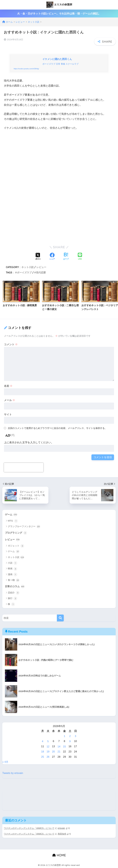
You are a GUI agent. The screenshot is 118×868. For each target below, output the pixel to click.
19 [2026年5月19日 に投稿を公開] (48, 752)
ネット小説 (28, 268)
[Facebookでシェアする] (52, 257)
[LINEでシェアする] (80, 257)
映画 (13, 570)
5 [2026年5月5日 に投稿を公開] (48, 742)
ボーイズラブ (24, 273)
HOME (59, 855)
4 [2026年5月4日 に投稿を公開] (42, 742)
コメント (11, 345)
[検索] (60, 619)
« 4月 (5, 762)
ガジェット (16, 547)
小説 (13, 564)
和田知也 (62, 834)
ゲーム (11, 515)
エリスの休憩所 (59, 5)
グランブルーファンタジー (24, 527)
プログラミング (17, 533)
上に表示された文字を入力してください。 (29, 443)
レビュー (41, 268)
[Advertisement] (59, 166)
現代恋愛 (41, 273)
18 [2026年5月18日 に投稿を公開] (43, 752)
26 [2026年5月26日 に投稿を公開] (48, 757)
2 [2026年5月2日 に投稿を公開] (70, 737)
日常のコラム (15, 587)
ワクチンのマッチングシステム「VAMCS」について (29, 828)
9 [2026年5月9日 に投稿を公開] (70, 742)
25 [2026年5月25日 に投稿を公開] (43, 757)
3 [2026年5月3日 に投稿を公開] (75, 737)
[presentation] (24, 468)
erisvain (62, 828)
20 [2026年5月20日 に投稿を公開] (54, 752)
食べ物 (14, 581)
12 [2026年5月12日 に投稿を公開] (48, 747)
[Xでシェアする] (38, 257)
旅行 (13, 599)
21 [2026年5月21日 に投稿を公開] (59, 752)
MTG (13, 522)
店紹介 (14, 594)
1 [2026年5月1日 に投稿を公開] (64, 737)
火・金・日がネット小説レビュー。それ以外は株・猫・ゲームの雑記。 (59, 14)
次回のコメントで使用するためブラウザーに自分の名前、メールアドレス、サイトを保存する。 (57, 429)
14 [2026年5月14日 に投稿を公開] (59, 747)
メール (10, 401)
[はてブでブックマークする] (66, 257)
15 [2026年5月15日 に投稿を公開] (64, 747)
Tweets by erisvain (13, 773)
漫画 (13, 575)
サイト (8, 415)
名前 (8, 386)
